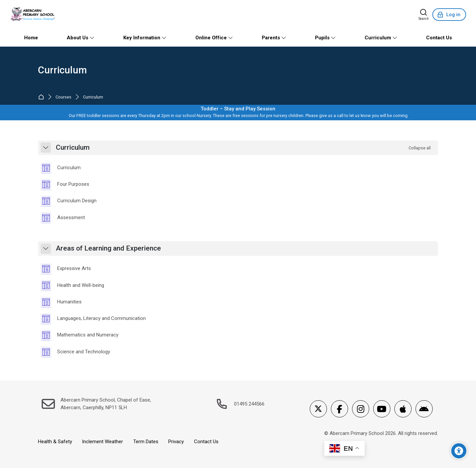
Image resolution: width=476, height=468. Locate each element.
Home (42, 97)
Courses (63, 97)
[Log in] (449, 15)
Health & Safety (55, 442)
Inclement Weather (102, 442)
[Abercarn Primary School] (33, 15)
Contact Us (206, 442)
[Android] (424, 409)
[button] (46, 148)
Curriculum (62, 70)
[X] (318, 409)
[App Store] (403, 409)
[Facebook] (339, 409)
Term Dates (146, 442)
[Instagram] (361, 409)
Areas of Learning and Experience (108, 248)
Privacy (176, 442)
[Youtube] (382, 409)
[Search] (424, 15)
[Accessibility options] (459, 451)
